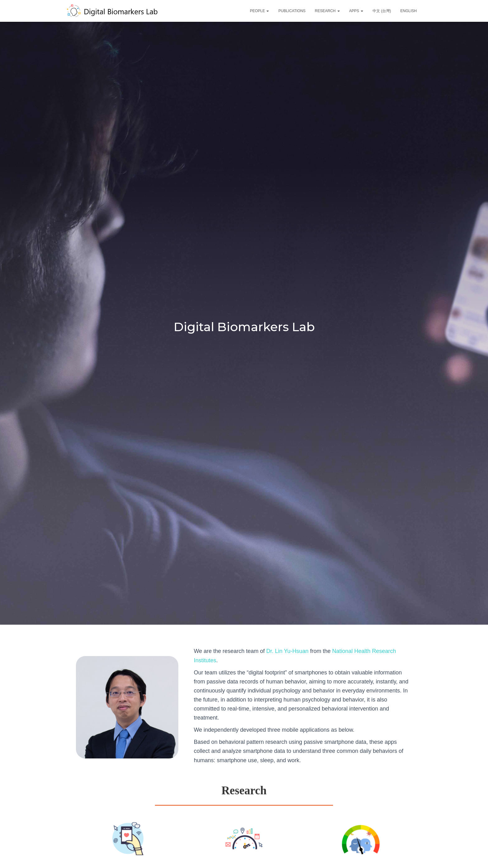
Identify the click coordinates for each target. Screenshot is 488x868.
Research (327, 11)
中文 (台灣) (382, 11)
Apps (356, 11)
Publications (292, 11)
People (259, 11)
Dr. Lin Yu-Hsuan (286, 651)
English (408, 11)
